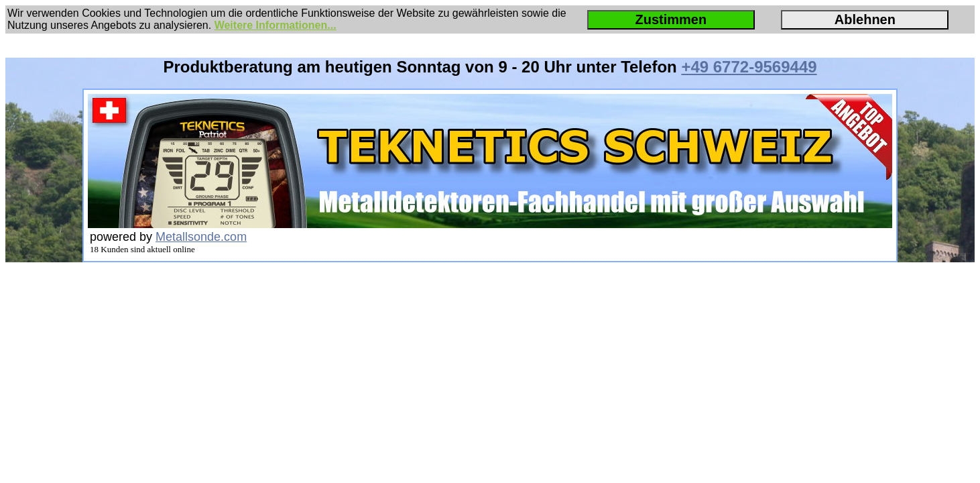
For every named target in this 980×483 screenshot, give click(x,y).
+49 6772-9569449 (749, 67)
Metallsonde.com (201, 237)
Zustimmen (671, 19)
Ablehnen (865, 19)
